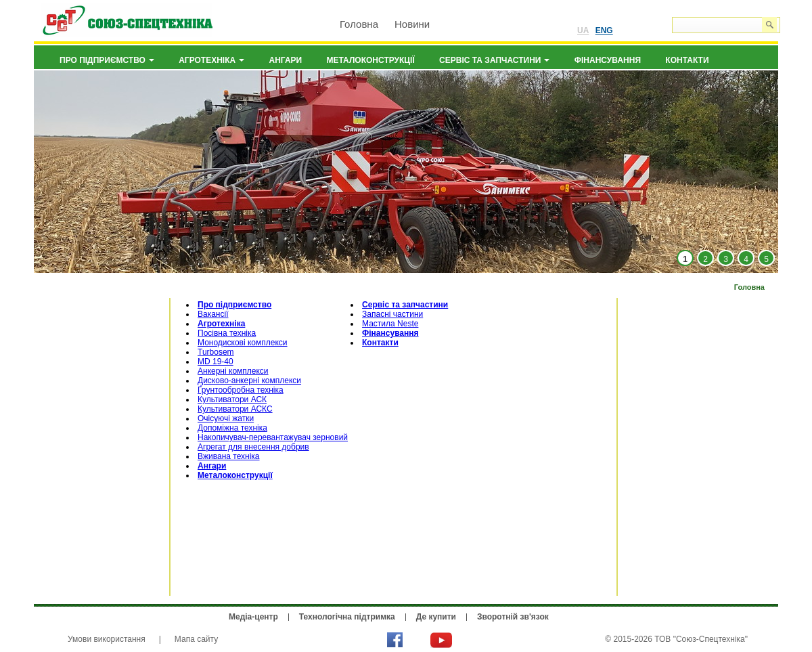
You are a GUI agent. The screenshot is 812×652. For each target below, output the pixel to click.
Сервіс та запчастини (494, 60)
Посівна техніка (227, 333)
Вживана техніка (229, 456)
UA (583, 30)
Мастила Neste (390, 324)
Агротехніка (211, 60)
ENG (604, 30)
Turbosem (216, 352)
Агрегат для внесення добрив (253, 447)
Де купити (436, 617)
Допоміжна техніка (232, 428)
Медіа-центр (253, 617)
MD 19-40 (216, 362)
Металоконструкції (371, 60)
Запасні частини (392, 314)
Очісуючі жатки (226, 418)
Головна (359, 24)
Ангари (286, 60)
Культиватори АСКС (235, 409)
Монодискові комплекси (243, 343)
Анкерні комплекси (233, 371)
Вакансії (213, 314)
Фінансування (608, 60)
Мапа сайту (196, 639)
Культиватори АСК (232, 399)
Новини (412, 24)
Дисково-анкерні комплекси (249, 381)
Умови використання (107, 639)
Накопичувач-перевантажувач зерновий (273, 437)
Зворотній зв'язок (513, 617)
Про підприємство (107, 60)
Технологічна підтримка (347, 617)
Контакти (687, 60)
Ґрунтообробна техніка (241, 390)
